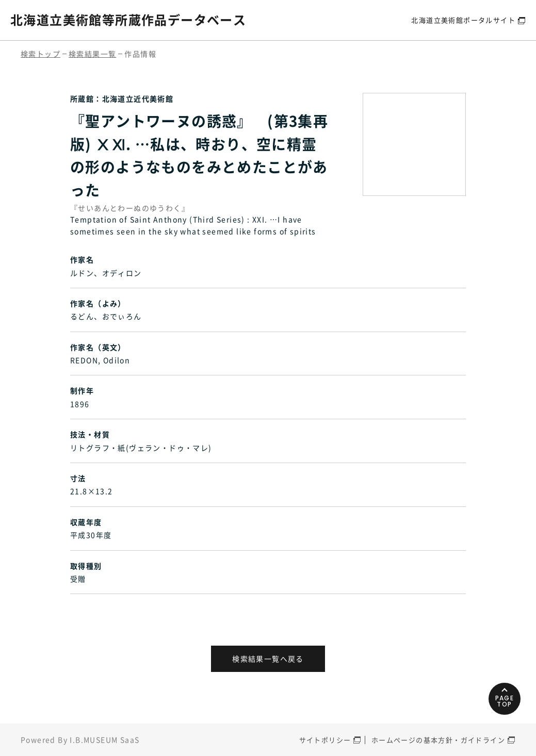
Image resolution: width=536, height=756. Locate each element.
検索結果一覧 (92, 54)
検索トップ (40, 54)
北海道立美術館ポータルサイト (463, 20)
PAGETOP (505, 701)
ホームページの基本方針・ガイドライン (438, 740)
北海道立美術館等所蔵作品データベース (128, 20)
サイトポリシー (325, 740)
